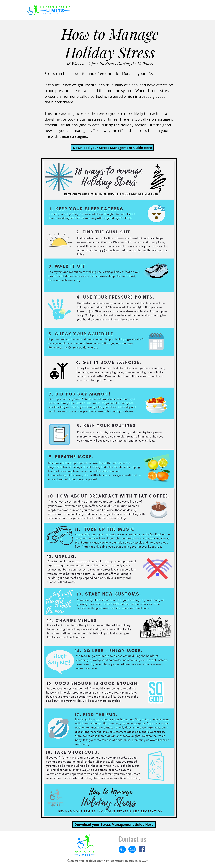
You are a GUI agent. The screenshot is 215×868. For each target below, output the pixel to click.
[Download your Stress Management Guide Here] (112, 148)
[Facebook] (142, 849)
